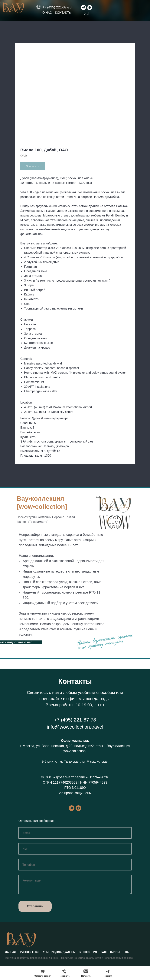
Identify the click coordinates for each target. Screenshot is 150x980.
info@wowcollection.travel (75, 727)
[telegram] (72, 808)
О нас (47, 13)
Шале (104, 952)
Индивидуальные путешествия (74, 952)
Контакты (63, 13)
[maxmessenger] (78, 808)
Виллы (115, 952)
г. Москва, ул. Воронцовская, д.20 (46, 746)
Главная (10, 952)
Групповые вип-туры (34, 952)
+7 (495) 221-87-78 (57, 7)
